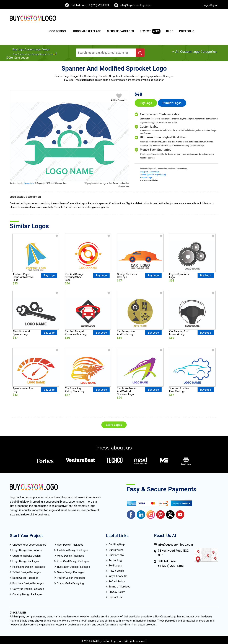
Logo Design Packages (26, 561)
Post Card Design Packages (73, 561)
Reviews (150, 31)
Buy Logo (146, 103)
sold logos (21, 58)
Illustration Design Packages (73, 567)
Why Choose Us (118, 576)
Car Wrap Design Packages (28, 589)
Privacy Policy (117, 592)
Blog (170, 31)
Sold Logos (115, 566)
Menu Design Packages (71, 556)
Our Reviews (116, 550)
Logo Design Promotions (27, 550)
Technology (115, 560)
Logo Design (57, 31)
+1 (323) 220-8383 (171, 566)
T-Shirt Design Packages (27, 572)
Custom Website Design (27, 556)
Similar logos (172, 103)
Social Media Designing (70, 583)
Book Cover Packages (25, 578)
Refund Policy (117, 581)
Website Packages (121, 31)
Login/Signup (211, 5)
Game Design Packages (71, 572)
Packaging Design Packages (29, 567)
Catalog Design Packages (27, 594)
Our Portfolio (116, 555)
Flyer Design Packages (70, 545)
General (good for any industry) (153, 175)
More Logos (114, 425)
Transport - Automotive (149, 172)
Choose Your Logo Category (29, 545)
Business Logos (146, 178)
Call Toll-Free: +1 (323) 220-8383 (90, 5)
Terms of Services (119, 587)
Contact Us (115, 597)
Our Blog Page (117, 545)
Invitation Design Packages (73, 550)
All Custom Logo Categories (194, 52)
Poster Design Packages (71, 578)
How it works (116, 571)
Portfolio (187, 31)
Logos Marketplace (86, 31)
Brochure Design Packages (28, 583)
